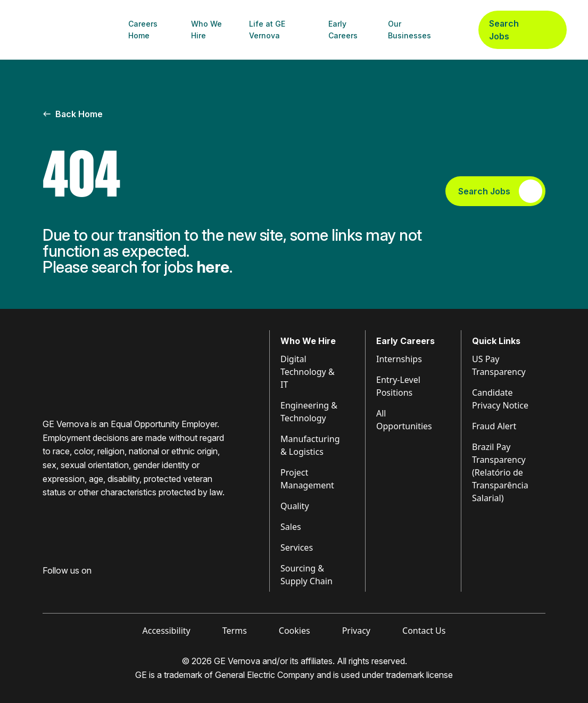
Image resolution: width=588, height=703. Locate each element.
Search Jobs (523, 30)
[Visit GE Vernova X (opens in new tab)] (127, 587)
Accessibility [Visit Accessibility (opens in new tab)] (167, 631)
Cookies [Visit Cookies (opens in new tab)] (295, 631)
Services (297, 547)
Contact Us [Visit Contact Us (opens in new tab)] (424, 631)
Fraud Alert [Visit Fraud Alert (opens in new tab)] (494, 426)
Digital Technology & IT (308, 372)
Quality (295, 506)
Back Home (73, 114)
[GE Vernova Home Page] (72, 30)
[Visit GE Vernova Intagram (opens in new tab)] (85, 587)
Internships (399, 359)
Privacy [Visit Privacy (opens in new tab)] (356, 631)
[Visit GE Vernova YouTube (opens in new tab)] (106, 587)
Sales (291, 527)
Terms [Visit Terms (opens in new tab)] (235, 631)
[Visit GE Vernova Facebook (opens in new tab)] (47, 587)
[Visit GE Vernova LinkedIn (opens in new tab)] (66, 587)
